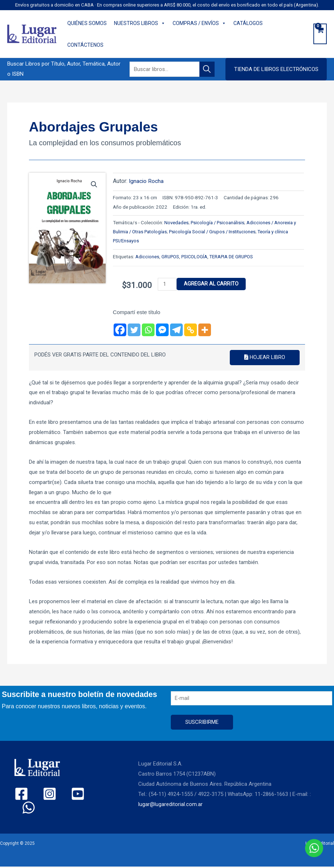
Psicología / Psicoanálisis (219, 222)
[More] (205, 330)
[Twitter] (134, 330)
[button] (276, 69)
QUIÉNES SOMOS (87, 23)
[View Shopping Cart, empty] (320, 34)
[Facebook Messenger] (162, 330)
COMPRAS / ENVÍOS (199, 23)
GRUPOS (171, 256)
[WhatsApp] (87, 795)
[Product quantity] (168, 284)
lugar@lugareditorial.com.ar (171, 805)
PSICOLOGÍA (196, 256)
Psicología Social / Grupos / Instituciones (218, 231)
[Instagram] (43, 795)
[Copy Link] (191, 330)
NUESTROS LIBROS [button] (140, 23)
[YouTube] (65, 795)
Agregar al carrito (213, 284)
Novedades (177, 222)
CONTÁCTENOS (85, 45)
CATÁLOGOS (248, 23)
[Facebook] (120, 330)
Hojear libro (265, 358)
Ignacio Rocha (147, 181)
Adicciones (147, 256)
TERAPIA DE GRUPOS (235, 256)
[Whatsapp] (148, 330)
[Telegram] (176, 330)
